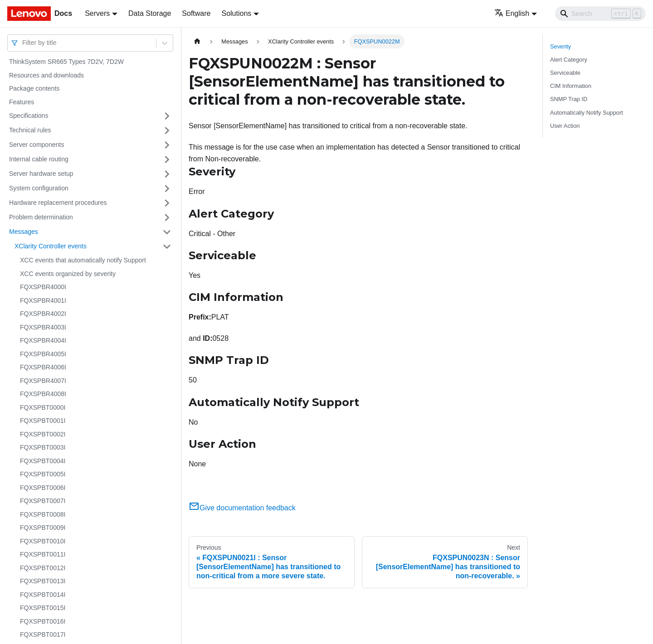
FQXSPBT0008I (43, 514)
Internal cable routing (39, 159)
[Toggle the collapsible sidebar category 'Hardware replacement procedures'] (167, 203)
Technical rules (30, 130)
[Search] (600, 14)
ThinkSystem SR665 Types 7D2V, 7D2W (66, 62)
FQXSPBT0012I (43, 568)
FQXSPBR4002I (43, 314)
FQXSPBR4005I (43, 354)
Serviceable (565, 73)
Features (22, 102)
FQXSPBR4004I (43, 340)
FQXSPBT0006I (43, 488)
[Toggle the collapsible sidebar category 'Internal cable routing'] (167, 160)
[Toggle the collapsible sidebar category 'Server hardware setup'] (167, 174)
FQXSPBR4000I (43, 287)
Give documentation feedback (242, 508)
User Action (565, 126)
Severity (560, 46)
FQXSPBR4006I (43, 367)
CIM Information (571, 86)
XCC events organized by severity (68, 274)
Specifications (29, 116)
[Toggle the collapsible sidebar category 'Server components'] (167, 145)
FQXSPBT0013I (43, 581)
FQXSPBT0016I (43, 621)
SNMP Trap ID (569, 99)
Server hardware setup (41, 174)
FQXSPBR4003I (43, 327)
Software (196, 13)
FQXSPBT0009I (43, 528)
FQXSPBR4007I (43, 381)
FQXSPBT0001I (43, 421)
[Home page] (197, 41)
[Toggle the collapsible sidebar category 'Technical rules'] (167, 131)
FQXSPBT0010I (43, 541)
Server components (37, 145)
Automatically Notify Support (587, 113)
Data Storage (150, 13)
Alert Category (569, 60)
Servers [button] (97, 13)
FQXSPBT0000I (43, 407)
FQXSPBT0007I (43, 501)
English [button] (512, 13)
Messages (24, 232)
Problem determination (41, 217)
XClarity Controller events (51, 246)
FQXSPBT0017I (43, 634)
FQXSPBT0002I (43, 434)
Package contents (34, 88)
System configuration (39, 188)
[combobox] (23, 43)
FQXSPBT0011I (43, 554)
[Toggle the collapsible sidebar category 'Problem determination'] (167, 218)
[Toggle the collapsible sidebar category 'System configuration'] (167, 189)
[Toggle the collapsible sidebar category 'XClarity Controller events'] (167, 247)
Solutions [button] (236, 13)
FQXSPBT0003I (43, 447)
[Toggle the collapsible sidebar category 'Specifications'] (167, 116)
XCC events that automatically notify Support (83, 260)
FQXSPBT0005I (43, 474)
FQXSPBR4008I (43, 394)
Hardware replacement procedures (58, 203)
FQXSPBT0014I (43, 595)
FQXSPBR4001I (43, 300)
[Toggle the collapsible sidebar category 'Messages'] (167, 232)
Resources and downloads (46, 75)
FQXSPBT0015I (43, 608)
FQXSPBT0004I (43, 461)
